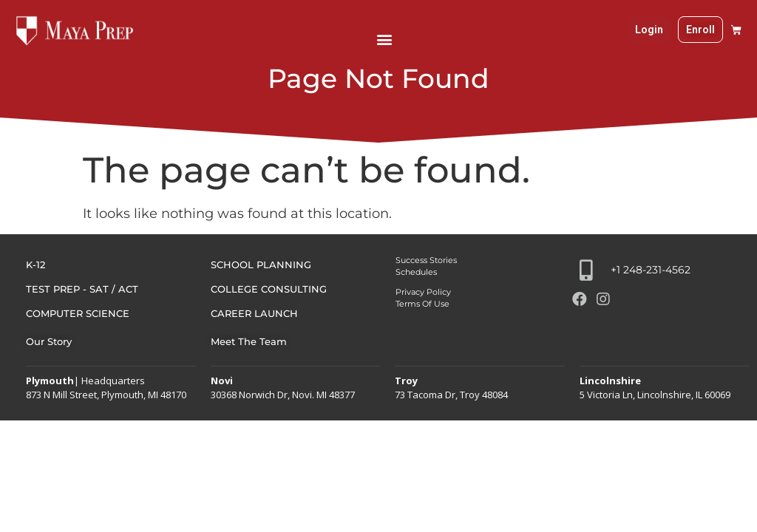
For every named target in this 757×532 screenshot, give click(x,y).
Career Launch (254, 313)
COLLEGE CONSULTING (269, 289)
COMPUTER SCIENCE (78, 313)
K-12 (35, 265)
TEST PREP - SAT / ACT (82, 289)
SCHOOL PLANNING (261, 265)
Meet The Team (249, 341)
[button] (384, 39)
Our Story (49, 341)
